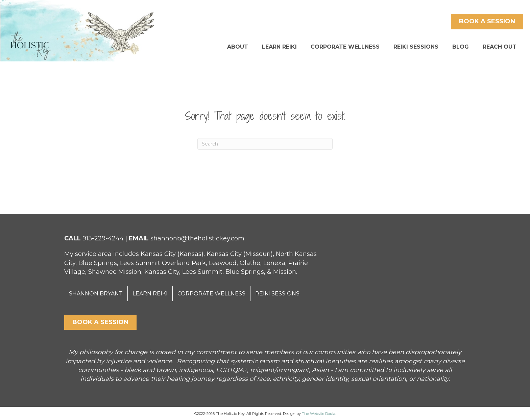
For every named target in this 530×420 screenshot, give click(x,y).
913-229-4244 (103, 238)
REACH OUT (500, 47)
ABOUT (238, 47)
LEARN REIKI (279, 47)
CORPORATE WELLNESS (345, 47)
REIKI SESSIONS (416, 47)
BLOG (461, 47)
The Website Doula (319, 414)
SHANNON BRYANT (96, 294)
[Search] (265, 144)
